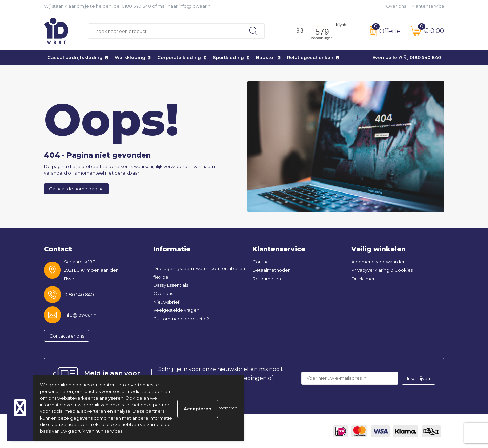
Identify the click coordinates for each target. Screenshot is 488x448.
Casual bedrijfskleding (75, 57)
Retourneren (267, 279)
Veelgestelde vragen (176, 310)
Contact (261, 262)
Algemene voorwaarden (379, 262)
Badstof (266, 57)
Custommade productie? (181, 319)
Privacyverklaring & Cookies (382, 270)
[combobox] (166, 31)
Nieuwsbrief (166, 302)
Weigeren (228, 408)
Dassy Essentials (171, 285)
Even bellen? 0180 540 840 (407, 57)
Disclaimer (363, 279)
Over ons (396, 6)
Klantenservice (428, 6)
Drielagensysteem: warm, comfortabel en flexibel (199, 273)
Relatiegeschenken (310, 57)
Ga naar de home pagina (76, 189)
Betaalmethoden (272, 270)
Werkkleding (130, 57)
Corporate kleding (179, 57)
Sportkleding (228, 57)
